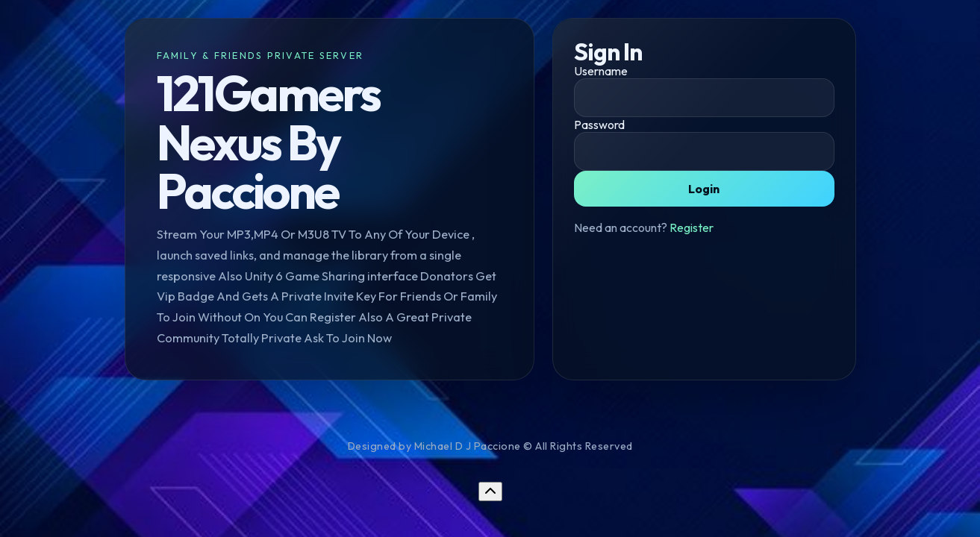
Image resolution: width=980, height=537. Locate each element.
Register (692, 227)
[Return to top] (490, 492)
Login (704, 189)
